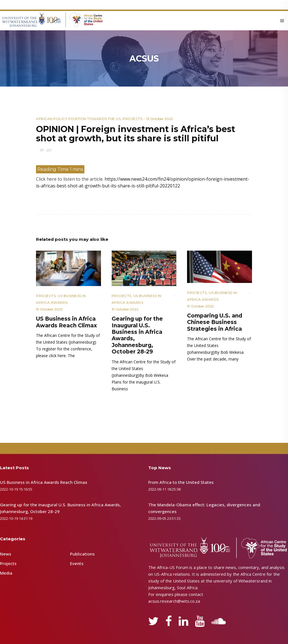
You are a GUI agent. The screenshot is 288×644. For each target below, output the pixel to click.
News (6, 554)
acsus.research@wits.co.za (174, 601)
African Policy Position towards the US (78, 119)
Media (6, 573)
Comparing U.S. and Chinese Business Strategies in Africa (215, 322)
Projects (132, 119)
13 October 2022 (160, 119)
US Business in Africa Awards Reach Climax (67, 322)
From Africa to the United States (181, 482)
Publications (82, 554)
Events (77, 563)
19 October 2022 (49, 309)
